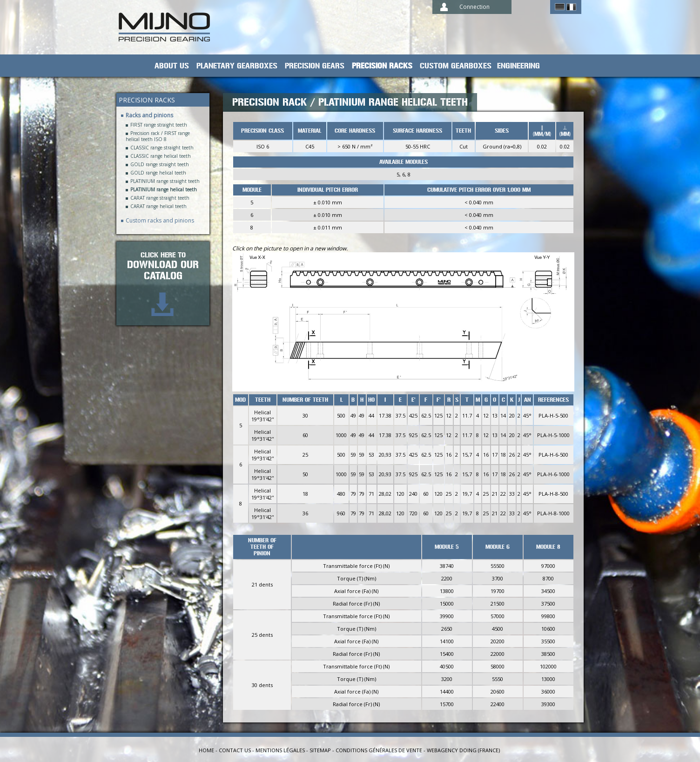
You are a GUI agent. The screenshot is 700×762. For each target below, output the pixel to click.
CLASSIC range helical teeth (161, 156)
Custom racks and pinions (160, 220)
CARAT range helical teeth (158, 206)
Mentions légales (280, 750)
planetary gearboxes (237, 66)
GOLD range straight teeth (160, 165)
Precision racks (382, 66)
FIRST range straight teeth (159, 125)
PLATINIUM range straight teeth (165, 181)
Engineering (518, 66)
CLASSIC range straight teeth (162, 148)
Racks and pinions (149, 115)
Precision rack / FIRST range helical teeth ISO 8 (158, 136)
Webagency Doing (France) (463, 750)
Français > (571, 7)
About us (172, 66)
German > (560, 7)
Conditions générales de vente (379, 750)
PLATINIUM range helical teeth (164, 190)
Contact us (235, 750)
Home (206, 750)
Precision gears (315, 66)
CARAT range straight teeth (160, 198)
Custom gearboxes (456, 66)
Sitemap (320, 750)
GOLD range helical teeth (158, 173)
